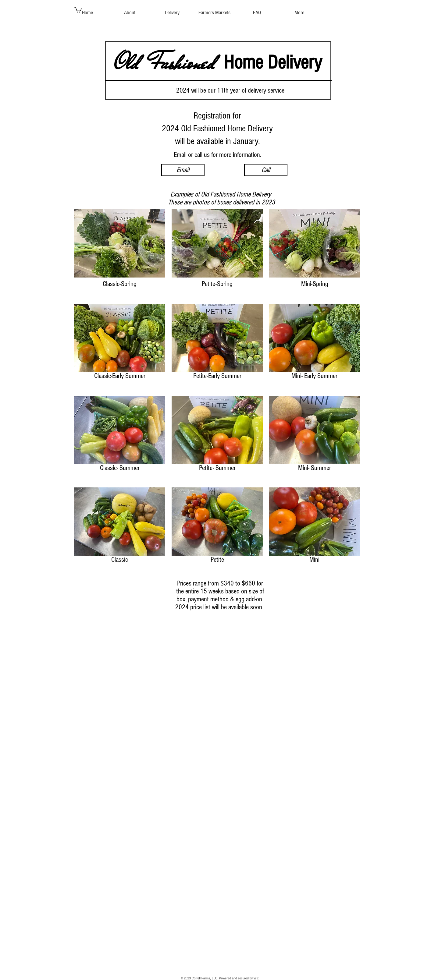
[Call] (266, 170)
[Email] (183, 170)
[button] (78, 9)
